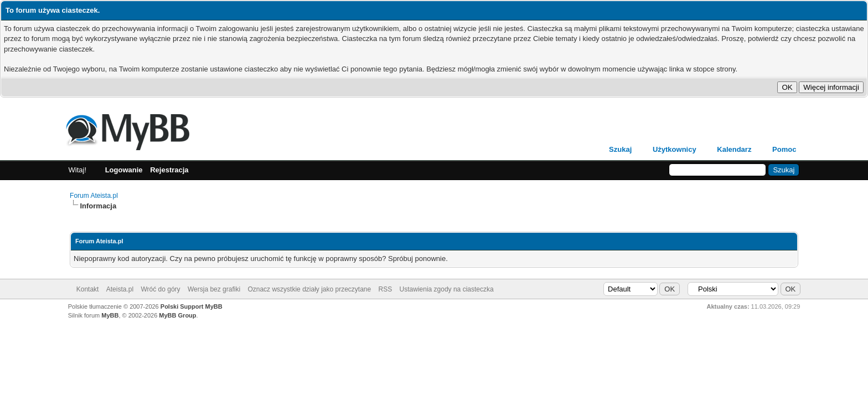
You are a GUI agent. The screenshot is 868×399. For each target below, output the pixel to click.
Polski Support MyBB (192, 306)
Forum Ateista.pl (94, 196)
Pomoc (784, 149)
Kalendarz (734, 149)
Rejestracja (169, 170)
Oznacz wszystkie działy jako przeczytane (309, 289)
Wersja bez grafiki (214, 289)
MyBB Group (177, 315)
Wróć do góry (160, 289)
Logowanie (124, 170)
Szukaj (620, 149)
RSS (386, 289)
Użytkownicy (675, 149)
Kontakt (88, 289)
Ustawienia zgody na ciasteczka (447, 289)
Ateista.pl (120, 289)
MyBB (110, 315)
